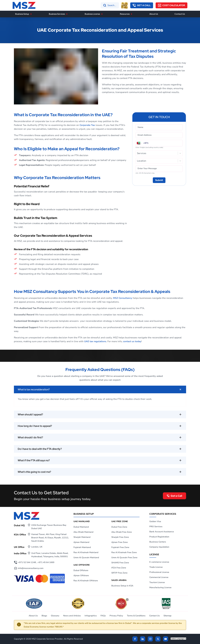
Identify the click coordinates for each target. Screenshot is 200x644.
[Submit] (159, 180)
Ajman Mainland (81, 542)
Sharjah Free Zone (120, 537)
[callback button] (142, 5)
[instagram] (150, 639)
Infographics (91, 616)
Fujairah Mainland (82, 547)
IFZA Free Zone (119, 568)
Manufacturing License (160, 588)
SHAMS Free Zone (120, 563)
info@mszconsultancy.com (31, 568)
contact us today (132, 341)
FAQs (103, 616)
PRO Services (156, 527)
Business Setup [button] (22, 14)
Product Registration (159, 537)
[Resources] (132, 14)
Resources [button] (125, 14)
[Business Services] (67, 14)
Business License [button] (92, 14)
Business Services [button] (57, 14)
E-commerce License (159, 562)
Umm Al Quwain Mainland (86, 558)
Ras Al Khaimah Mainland (86, 552)
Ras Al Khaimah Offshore (86, 581)
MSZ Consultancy (123, 298)
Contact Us (180, 14)
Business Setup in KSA (122, 586)
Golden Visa (155, 521)
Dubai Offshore (81, 570)
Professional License (159, 572)
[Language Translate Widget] (178, 639)
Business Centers (158, 542)
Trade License (156, 567)
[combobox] (137, 153)
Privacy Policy (116, 616)
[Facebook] (135, 639)
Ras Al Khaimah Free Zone (124, 552)
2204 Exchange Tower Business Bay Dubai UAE (49, 527)
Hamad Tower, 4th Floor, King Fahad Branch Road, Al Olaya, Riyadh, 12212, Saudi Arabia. (50, 538)
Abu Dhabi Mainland (83, 532)
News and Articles (72, 616)
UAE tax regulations (95, 341)
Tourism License (157, 582)
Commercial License (159, 577)
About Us (154, 14)
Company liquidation (159, 547)
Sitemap (167, 616)
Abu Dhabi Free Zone (122, 532)
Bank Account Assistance (162, 532)
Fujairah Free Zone (120, 547)
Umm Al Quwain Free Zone (124, 558)
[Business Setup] (31, 14)
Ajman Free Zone (120, 542)
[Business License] (102, 14)
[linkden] (143, 639)
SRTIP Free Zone (119, 573)
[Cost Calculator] (171, 5)
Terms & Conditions (136, 616)
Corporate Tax (87, 125)
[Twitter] (158, 639)
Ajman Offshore (81, 576)
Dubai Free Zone (119, 527)
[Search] (110, 5)
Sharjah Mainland (82, 537)
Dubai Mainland (81, 527)
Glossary (55, 616)
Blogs (44, 616)
